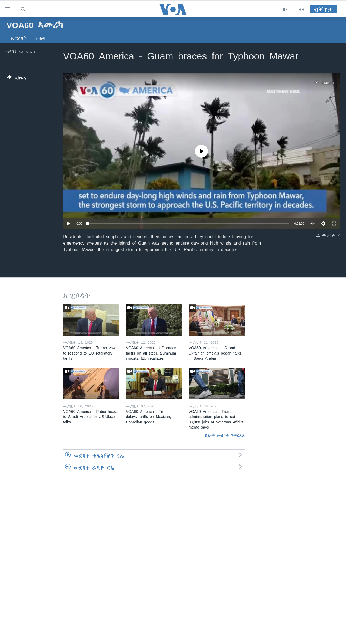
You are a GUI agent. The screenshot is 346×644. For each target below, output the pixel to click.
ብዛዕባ (40, 38)
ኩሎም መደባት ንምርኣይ (225, 436)
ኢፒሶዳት (19, 38)
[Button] (17, 79)
